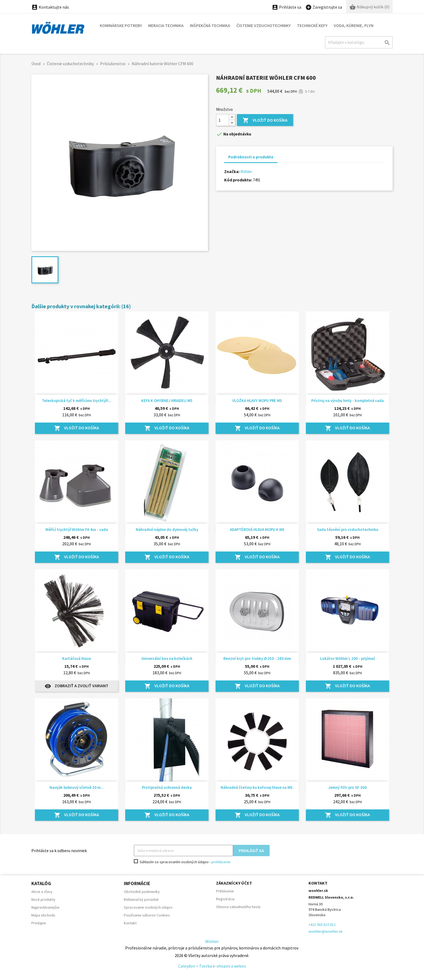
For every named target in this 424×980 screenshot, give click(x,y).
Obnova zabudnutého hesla (238, 907)
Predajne (39, 923)
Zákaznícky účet (234, 883)
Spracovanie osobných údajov (148, 907)
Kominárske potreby (121, 25)
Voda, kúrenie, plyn (354, 25)
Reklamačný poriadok (141, 899)
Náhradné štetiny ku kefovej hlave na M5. (257, 787)
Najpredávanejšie (45, 907)
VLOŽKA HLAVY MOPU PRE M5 (257, 401)
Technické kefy (312, 25)
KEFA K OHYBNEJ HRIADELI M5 (167, 401)
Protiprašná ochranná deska (167, 787)
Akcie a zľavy (42, 892)
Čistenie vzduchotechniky (264, 25)
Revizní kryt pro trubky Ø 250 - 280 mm (257, 658)
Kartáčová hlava (77, 658)
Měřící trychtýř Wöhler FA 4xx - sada (77, 529)
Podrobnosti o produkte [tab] (251, 157)
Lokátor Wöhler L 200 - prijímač (348, 658)
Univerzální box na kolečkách (167, 658)
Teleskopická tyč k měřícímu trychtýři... (77, 401)
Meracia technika (166, 25)
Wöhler (246, 172)
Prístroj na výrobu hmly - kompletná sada (347, 401)
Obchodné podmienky (142, 892)
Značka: (232, 171)
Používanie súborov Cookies (147, 915)
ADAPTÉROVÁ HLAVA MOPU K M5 (257, 529)
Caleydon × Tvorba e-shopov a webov (212, 966)
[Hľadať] (359, 42)
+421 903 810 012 (322, 925)
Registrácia (225, 899)
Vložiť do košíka (265, 120)
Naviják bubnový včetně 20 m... (77, 787)
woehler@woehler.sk (326, 931)
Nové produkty (43, 899)
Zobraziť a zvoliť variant (77, 686)
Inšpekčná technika (210, 25)
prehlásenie (221, 862)
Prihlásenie (225, 891)
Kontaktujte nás (50, 7)
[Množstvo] (223, 120)
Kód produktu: (238, 180)
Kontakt (130, 923)
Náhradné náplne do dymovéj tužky (167, 529)
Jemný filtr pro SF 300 (347, 787)
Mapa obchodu (43, 915)
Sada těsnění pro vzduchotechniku (348, 529)
